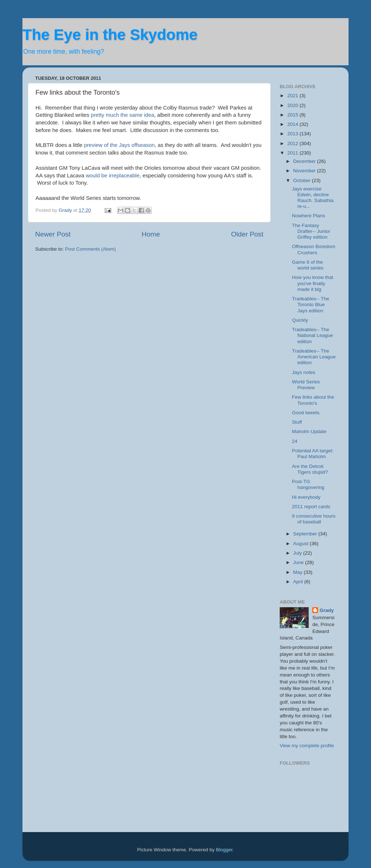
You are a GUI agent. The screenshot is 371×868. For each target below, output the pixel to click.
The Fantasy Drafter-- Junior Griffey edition (311, 231)
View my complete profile (307, 746)
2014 (293, 124)
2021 (293, 96)
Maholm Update (309, 431)
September (306, 534)
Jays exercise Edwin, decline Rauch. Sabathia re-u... (313, 198)
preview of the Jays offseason (119, 145)
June (299, 562)
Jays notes (304, 372)
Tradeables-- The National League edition (312, 335)
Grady (327, 610)
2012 (293, 143)
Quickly (300, 320)
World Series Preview (306, 385)
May (298, 572)
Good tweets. (307, 413)
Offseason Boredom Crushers (314, 249)
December (305, 161)
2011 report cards (311, 507)
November (305, 171)
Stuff (297, 422)
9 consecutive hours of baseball (314, 519)
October (303, 180)
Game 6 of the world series (308, 265)
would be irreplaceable (113, 176)
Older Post (247, 234)
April (299, 582)
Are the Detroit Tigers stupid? (310, 469)
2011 (293, 153)
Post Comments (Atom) (91, 249)
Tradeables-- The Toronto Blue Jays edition (311, 305)
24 (295, 441)
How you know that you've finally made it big (313, 283)
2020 (293, 105)
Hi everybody (306, 497)
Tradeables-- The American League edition (314, 357)
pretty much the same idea (123, 115)
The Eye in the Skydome (110, 35)
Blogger (224, 850)
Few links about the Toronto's (313, 400)
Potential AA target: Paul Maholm (313, 454)
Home (151, 234)
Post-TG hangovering (308, 484)
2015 (293, 115)
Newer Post (53, 234)
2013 (293, 134)
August (301, 544)
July (298, 553)
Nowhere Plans (309, 216)
